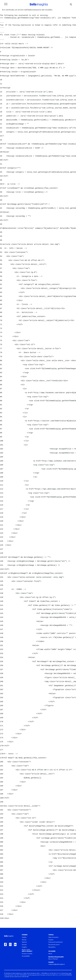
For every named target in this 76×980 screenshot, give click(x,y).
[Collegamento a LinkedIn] (15, 944)
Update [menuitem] (24, 937)
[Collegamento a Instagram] (10, 944)
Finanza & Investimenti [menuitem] (55, 942)
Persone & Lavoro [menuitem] (54, 945)
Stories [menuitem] (24, 940)
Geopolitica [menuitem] (52, 947)
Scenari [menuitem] (24, 945)
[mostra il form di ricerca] (71, 5)
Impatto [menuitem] (51, 940)
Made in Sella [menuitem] (26, 950)
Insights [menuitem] (24, 947)
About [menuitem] (50, 954)
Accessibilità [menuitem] (26, 956)
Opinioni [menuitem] (24, 942)
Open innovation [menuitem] (53, 937)
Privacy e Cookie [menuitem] (27, 954)
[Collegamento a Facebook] (5, 944)
